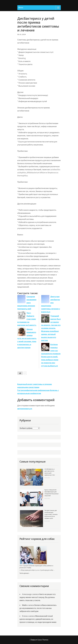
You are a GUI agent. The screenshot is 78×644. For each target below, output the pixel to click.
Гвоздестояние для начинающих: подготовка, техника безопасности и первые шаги (51, 514)
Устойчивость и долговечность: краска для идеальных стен (50, 472)
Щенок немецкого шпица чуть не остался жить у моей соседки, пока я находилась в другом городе (27, 338)
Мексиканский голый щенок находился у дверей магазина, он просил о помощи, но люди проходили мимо (38, 619)
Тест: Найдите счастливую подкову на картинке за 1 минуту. (27, 319)
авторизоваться (25, 409)
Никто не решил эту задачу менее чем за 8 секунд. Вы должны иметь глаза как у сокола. (38, 597)
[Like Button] (20, 373)
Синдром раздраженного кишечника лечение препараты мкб (27, 303)
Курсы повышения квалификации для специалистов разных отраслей (51, 493)
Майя (24, 605)
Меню (21, 8)
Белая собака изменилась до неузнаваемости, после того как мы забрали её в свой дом (38, 608)
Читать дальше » (24, 573)
